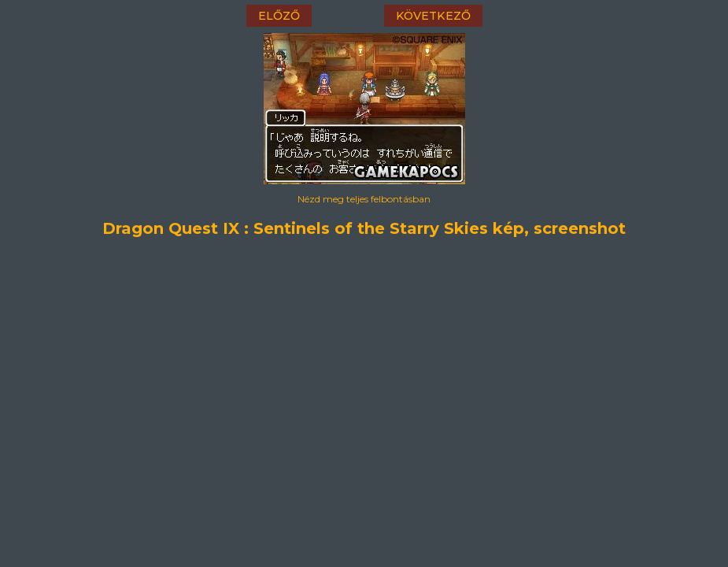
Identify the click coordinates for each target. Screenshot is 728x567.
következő (433, 16)
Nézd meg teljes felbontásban (364, 199)
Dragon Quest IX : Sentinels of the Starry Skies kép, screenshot (364, 228)
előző (279, 16)
